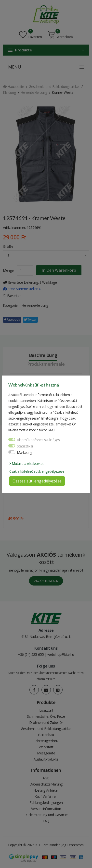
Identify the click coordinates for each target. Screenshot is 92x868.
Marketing (25, 452)
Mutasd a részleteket (26, 463)
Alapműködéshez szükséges (38, 440)
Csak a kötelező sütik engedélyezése (37, 471)
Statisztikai (25, 446)
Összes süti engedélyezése (37, 481)
